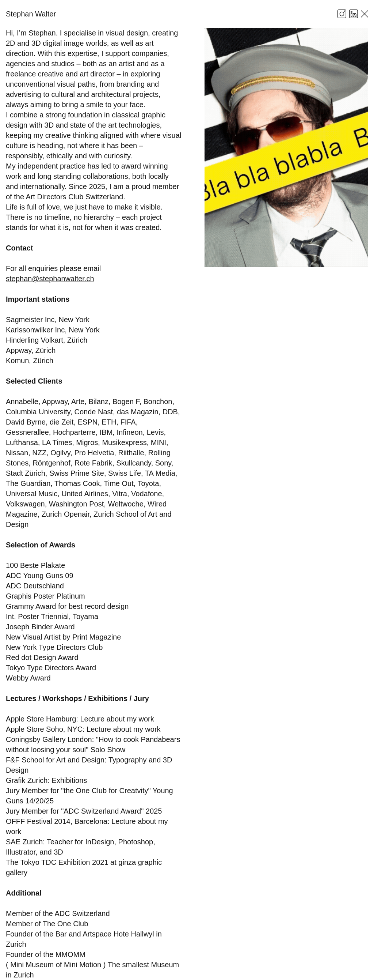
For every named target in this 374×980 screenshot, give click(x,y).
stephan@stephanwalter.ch (50, 279)
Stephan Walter (31, 14)
